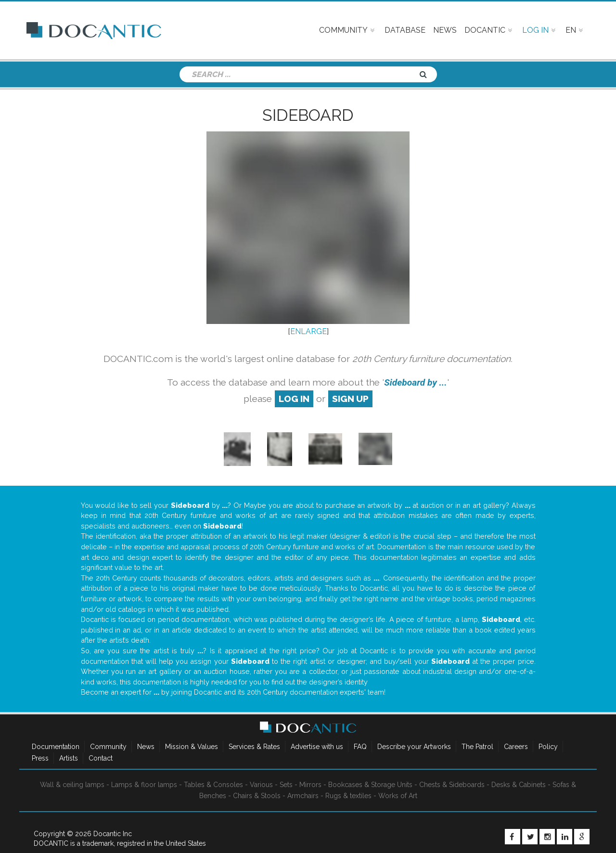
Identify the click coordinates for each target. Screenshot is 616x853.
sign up (350, 399)
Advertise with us (317, 747)
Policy (548, 747)
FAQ (360, 747)
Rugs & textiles (348, 796)
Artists (69, 758)
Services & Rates (254, 747)
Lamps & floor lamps (144, 785)
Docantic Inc (113, 834)
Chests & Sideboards (452, 785)
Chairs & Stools (257, 796)
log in (294, 399)
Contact (101, 758)
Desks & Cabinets (519, 785)
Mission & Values (192, 747)
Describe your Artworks (414, 747)
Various (261, 785)
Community (108, 747)
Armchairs (303, 796)
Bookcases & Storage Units (370, 785)
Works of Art (398, 796)
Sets (286, 785)
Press (40, 758)
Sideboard (308, 115)
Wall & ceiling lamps (72, 785)
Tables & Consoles (213, 785)
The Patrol (477, 747)
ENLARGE (308, 331)
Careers (516, 747)
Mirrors (310, 785)
